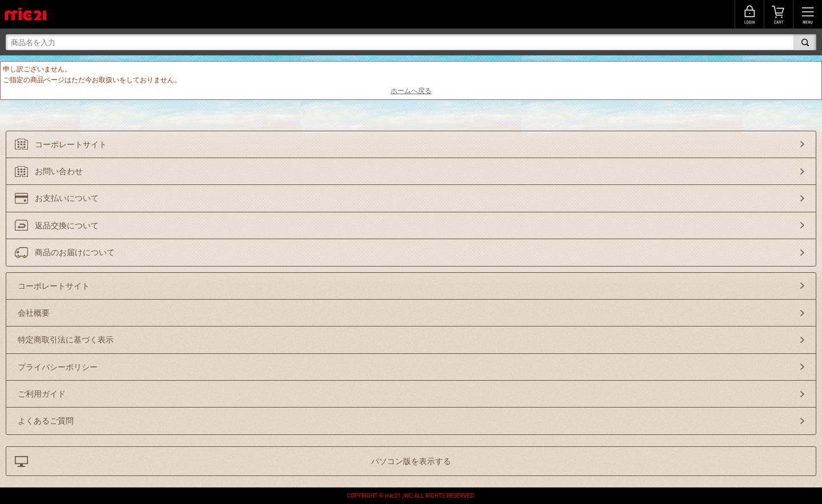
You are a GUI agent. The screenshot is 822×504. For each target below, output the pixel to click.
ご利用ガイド (42, 394)
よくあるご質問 (46, 421)
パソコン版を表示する (411, 461)
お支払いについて (67, 198)
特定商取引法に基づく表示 (66, 340)
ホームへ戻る (411, 91)
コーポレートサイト (71, 144)
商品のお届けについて (75, 252)
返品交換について (67, 225)
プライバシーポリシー (58, 367)
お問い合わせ (59, 171)
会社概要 (34, 313)
